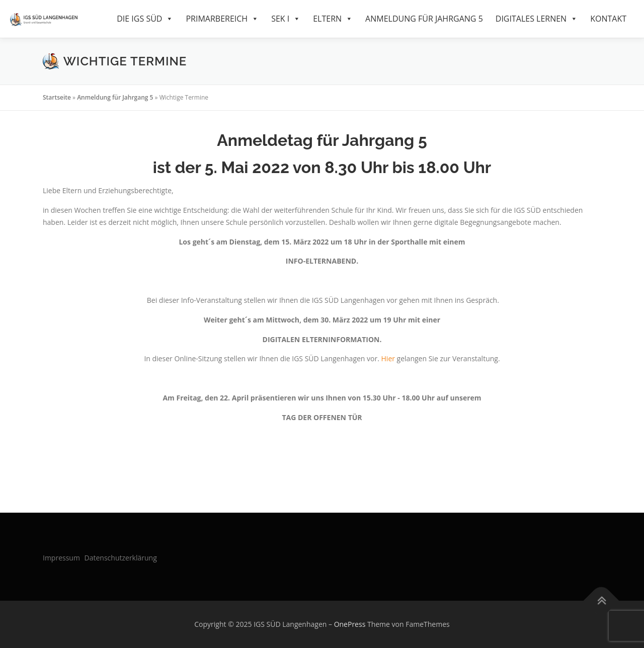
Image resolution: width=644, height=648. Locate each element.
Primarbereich (222, 19)
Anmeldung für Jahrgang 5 (424, 19)
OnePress (350, 624)
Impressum (61, 558)
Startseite (57, 97)
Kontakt (608, 19)
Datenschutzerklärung (121, 558)
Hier (388, 358)
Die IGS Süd (145, 19)
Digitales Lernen (537, 19)
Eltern (333, 19)
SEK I (286, 19)
